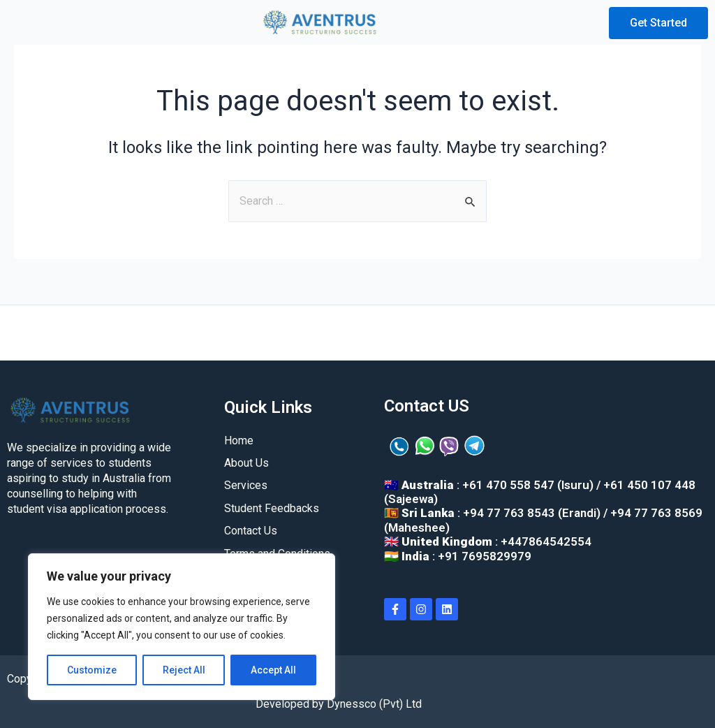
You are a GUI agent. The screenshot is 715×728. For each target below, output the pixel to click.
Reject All (184, 670)
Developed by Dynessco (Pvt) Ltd (339, 704)
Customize (92, 670)
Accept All (273, 670)
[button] (34, 23)
